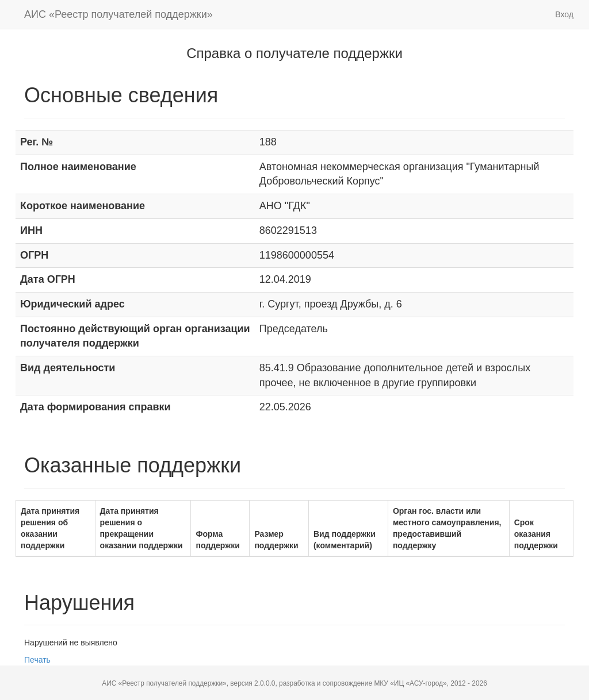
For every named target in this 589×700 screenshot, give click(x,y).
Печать (37, 660)
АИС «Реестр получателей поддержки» (118, 14)
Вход (564, 14)
